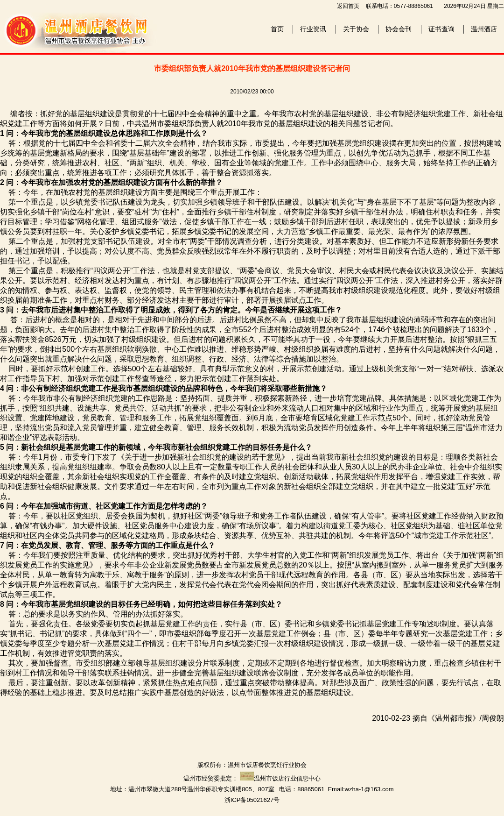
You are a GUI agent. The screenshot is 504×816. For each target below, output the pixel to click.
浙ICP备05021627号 (252, 800)
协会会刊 (399, 29)
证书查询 (441, 29)
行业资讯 (313, 29)
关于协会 (356, 29)
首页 (277, 29)
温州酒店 (484, 29)
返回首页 (348, 6)
